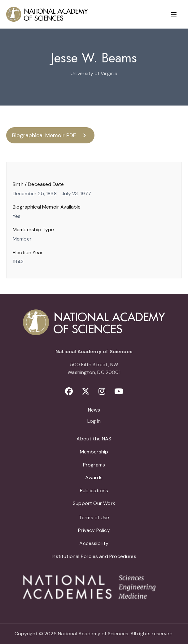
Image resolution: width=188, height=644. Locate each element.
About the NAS (94, 439)
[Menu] (174, 14)
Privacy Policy (94, 530)
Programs (94, 465)
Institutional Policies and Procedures (94, 556)
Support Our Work (94, 503)
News (94, 410)
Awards (94, 477)
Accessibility (94, 543)
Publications (94, 491)
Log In (94, 421)
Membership (94, 452)
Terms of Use (94, 518)
